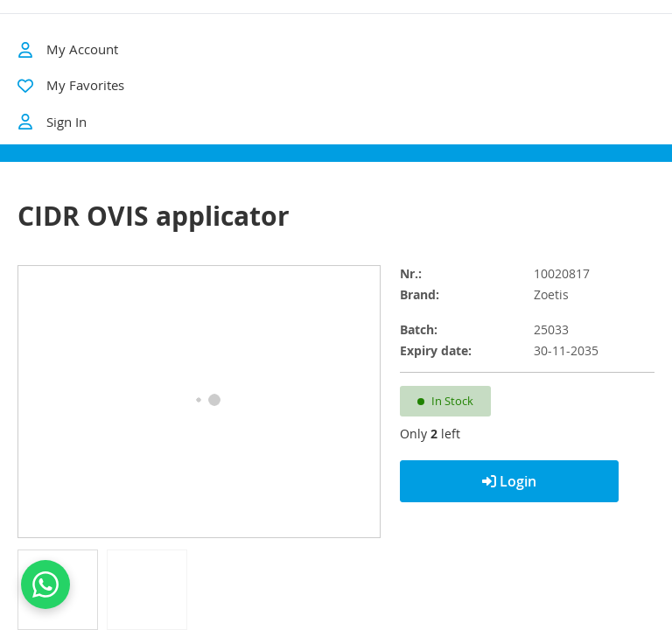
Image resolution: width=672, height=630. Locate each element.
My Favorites (85, 85)
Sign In (52, 122)
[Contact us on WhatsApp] (45, 584)
